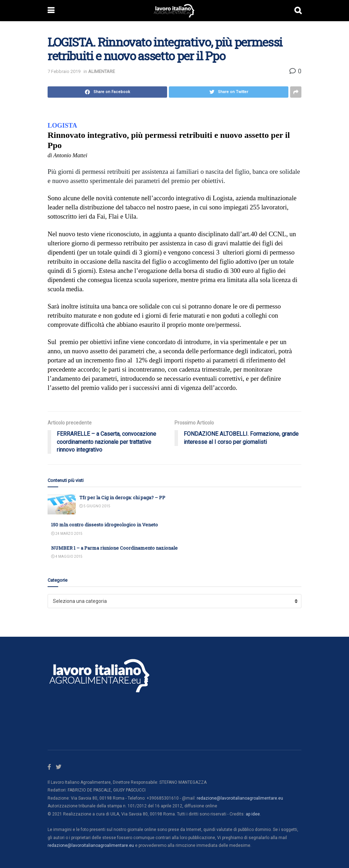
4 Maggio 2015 (67, 557)
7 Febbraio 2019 (64, 71)
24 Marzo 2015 (67, 534)
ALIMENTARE (102, 71)
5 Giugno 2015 (95, 506)
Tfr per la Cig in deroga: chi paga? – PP (122, 497)
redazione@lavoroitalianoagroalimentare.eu (240, 798)
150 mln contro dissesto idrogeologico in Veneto (105, 525)
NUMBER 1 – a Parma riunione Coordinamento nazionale (114, 548)
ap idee (253, 814)
